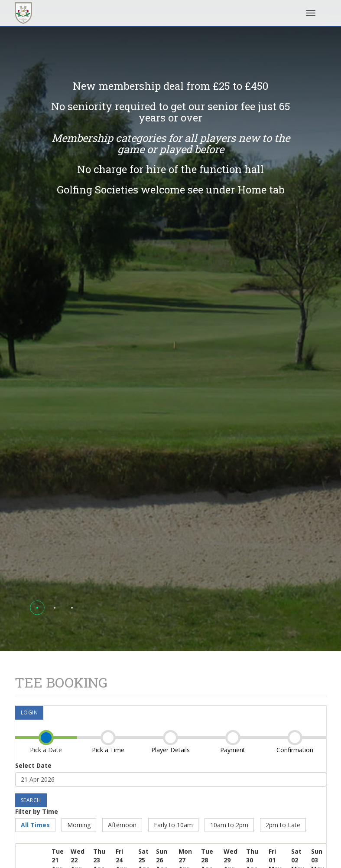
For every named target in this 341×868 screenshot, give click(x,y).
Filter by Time (37, 811)
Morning (79, 825)
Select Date (33, 765)
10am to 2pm (229, 825)
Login (29, 712)
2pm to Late (283, 825)
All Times (35, 825)
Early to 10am (173, 825)
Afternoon (122, 825)
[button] (37, 608)
